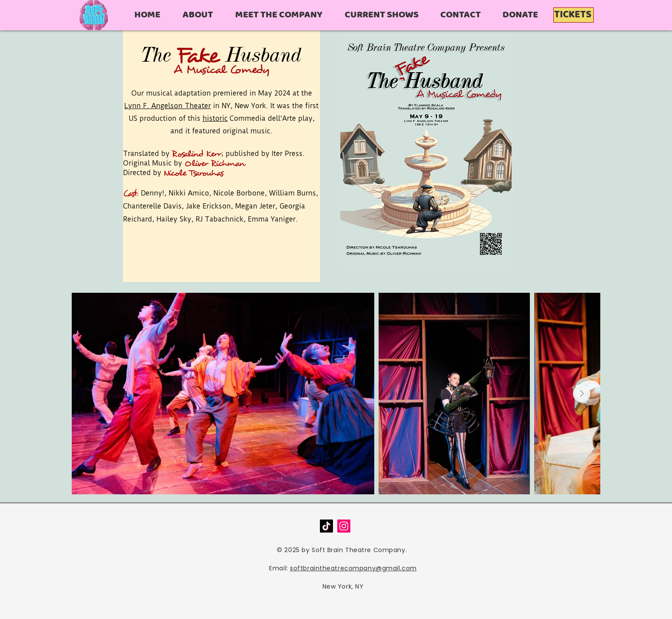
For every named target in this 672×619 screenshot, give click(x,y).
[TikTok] (326, 526)
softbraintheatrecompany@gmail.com (353, 568)
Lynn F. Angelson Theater (168, 106)
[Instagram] (344, 526)
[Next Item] (582, 394)
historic (215, 118)
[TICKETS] (574, 15)
